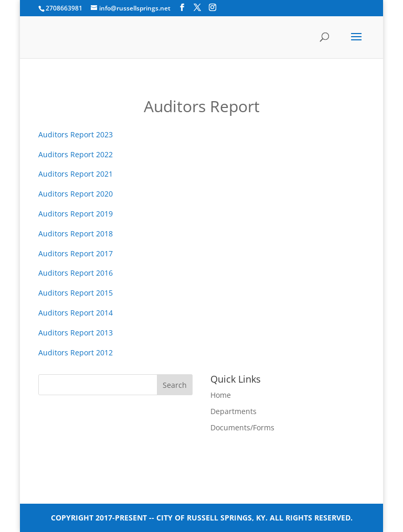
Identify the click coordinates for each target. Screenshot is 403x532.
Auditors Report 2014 (76, 313)
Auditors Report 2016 (76, 273)
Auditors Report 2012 (76, 352)
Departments (234, 411)
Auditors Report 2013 (76, 333)
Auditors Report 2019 (76, 214)
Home (221, 395)
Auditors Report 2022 (76, 154)
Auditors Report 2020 (76, 194)
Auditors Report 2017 (76, 253)
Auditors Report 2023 (76, 134)
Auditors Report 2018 (76, 234)
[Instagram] (213, 8)
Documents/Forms (242, 427)
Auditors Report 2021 (76, 174)
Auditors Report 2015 (76, 293)
